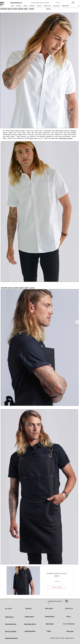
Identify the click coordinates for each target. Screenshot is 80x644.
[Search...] (62, 3)
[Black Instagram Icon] (67, 601)
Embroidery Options (66, 138)
